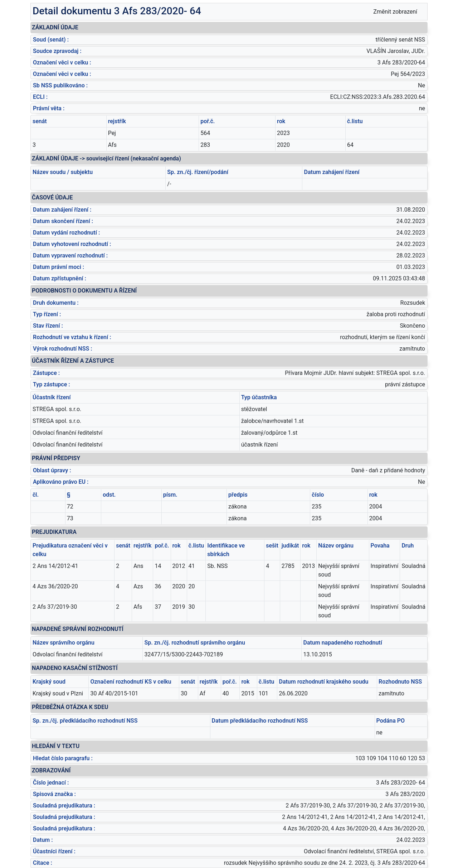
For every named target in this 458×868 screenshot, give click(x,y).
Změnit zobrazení (395, 12)
